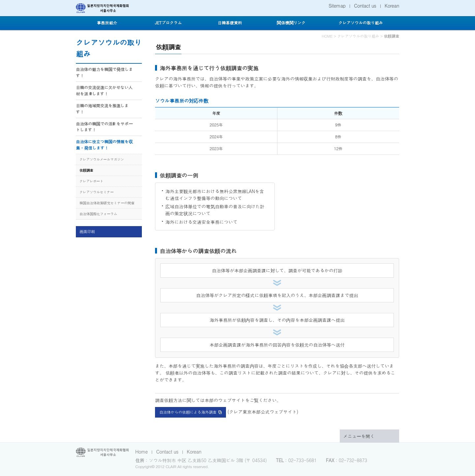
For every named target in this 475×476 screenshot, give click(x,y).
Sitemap (337, 6)
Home (142, 452)
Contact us (365, 6)
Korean (392, 6)
